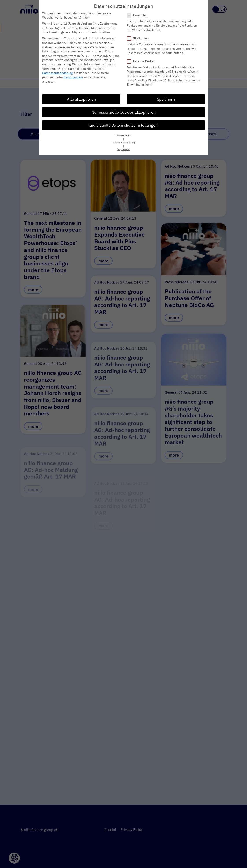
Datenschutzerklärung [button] (123, 141)
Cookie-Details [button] (123, 133)
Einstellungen (73, 75)
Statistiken (139, 36)
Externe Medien (142, 59)
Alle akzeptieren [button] (81, 97)
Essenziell (138, 13)
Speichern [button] (166, 97)
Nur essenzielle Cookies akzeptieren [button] (123, 110)
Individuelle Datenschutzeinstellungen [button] (123, 123)
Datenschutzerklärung (57, 71)
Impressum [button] (123, 147)
